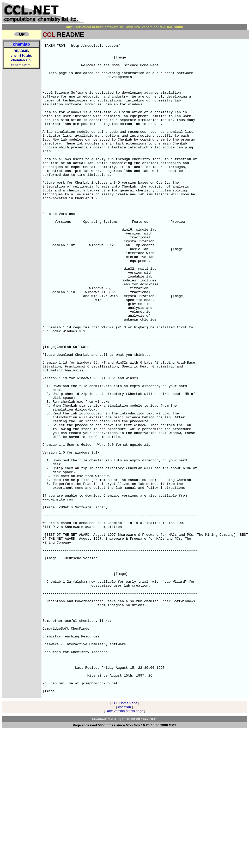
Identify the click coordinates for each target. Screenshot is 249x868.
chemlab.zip (21, 60)
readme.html (21, 65)
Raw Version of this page (125, 841)
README (21, 51)
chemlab (22, 44)
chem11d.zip (21, 55)
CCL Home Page (125, 833)
